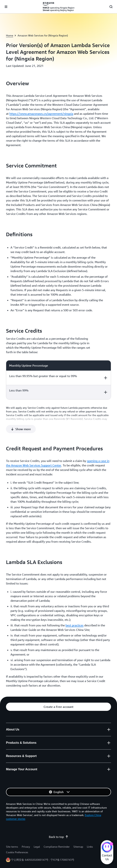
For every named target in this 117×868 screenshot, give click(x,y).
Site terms (12, 847)
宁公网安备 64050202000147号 (30, 860)
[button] (21, 429)
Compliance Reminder (57, 847)
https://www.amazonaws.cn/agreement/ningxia (41, 114)
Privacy (26, 847)
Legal (37, 847)
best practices (75, 625)
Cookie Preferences (17, 852)
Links (90, 847)
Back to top (59, 837)
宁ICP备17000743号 (62, 860)
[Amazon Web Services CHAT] (107, 848)
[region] (58, 380)
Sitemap (78, 847)
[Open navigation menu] (6, 7)
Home (10, 35)
